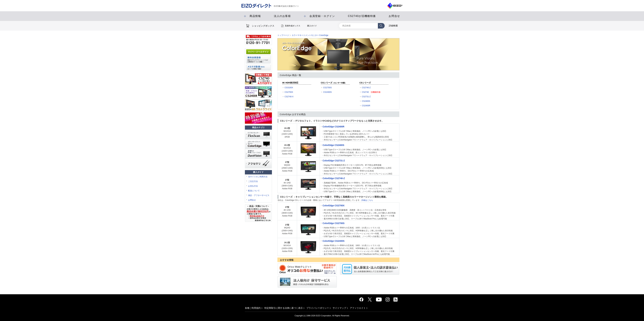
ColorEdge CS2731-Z (334, 161)
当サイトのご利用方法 (258, 177)
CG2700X (289, 92)
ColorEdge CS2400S (333, 145)
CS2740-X (289, 97)
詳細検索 (393, 26)
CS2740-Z (366, 88)
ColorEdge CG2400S (333, 241)
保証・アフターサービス (259, 195)
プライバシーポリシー (318, 308)
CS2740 (365, 92)
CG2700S (328, 88)
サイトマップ (339, 308)
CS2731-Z (366, 97)
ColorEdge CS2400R (333, 127)
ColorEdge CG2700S (333, 223)
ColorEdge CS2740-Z (334, 178)
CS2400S (366, 101)
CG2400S (328, 92)
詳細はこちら (367, 200)
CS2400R (366, 106)
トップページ (283, 35)
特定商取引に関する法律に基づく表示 (284, 308)
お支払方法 (253, 186)
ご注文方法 (253, 181)
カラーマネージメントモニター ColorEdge (310, 35)
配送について (254, 191)
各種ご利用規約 (253, 308)
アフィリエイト (358, 308)
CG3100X (289, 88)
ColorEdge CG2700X (333, 206)
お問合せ (252, 200)
